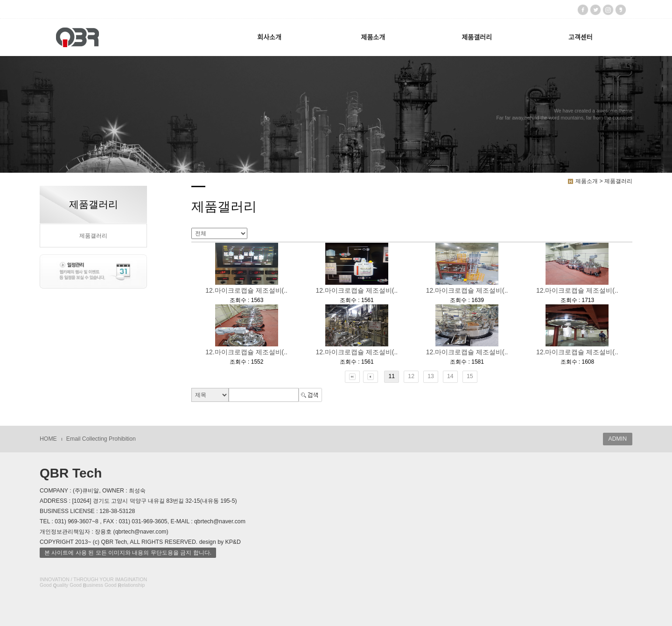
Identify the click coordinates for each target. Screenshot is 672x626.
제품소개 (373, 37)
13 (431, 376)
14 (450, 376)
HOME (48, 439)
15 (470, 376)
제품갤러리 (476, 37)
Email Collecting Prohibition (101, 439)
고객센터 (581, 37)
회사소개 (269, 37)
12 (411, 376)
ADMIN (618, 439)
